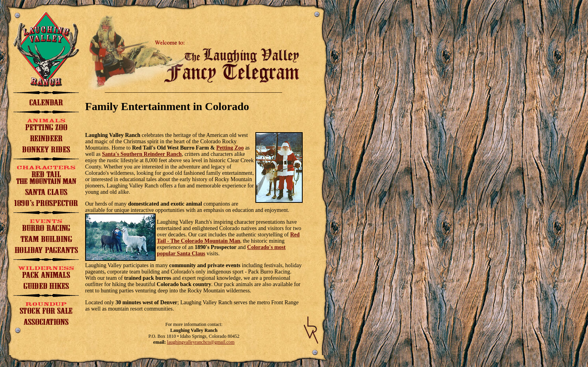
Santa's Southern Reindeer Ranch (142, 154)
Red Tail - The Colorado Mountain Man (228, 238)
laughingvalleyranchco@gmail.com (201, 342)
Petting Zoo (230, 148)
